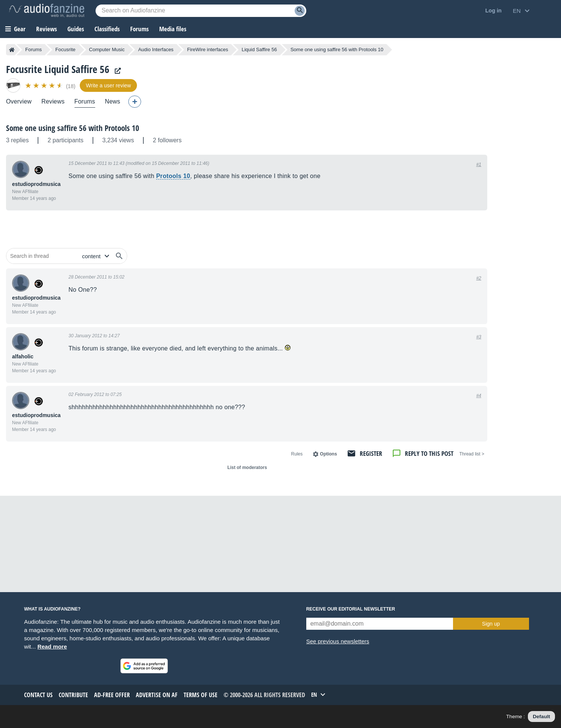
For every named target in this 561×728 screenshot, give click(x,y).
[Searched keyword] (201, 11)
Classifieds (107, 29)
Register (371, 453)
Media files (173, 29)
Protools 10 (173, 176)
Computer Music (107, 49)
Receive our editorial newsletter (351, 609)
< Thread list (472, 454)
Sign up (491, 624)
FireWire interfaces (208, 49)
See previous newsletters (338, 641)
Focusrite (65, 49)
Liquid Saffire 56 (259, 49)
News (113, 101)
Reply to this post (429, 453)
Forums (33, 49)
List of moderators (247, 468)
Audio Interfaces (156, 49)
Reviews (46, 29)
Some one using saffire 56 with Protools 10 (73, 128)
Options (328, 454)
